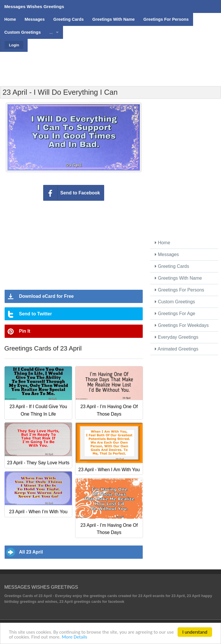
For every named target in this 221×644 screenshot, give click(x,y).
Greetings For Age (175, 314)
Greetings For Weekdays (182, 325)
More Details (75, 637)
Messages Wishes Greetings (34, 6)
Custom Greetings (175, 302)
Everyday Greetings (177, 337)
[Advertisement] (110, 65)
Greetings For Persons (179, 290)
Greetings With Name (178, 278)
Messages (167, 254)
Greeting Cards (172, 266)
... (51, 32)
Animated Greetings (177, 349)
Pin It (25, 331)
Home (162, 243)
